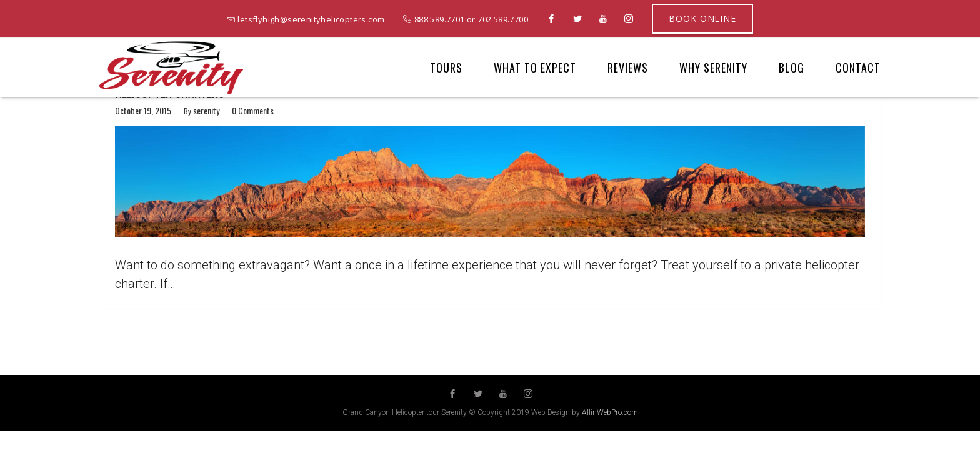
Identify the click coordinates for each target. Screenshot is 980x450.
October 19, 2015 (143, 111)
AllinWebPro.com (610, 412)
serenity (206, 111)
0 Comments (253, 111)
